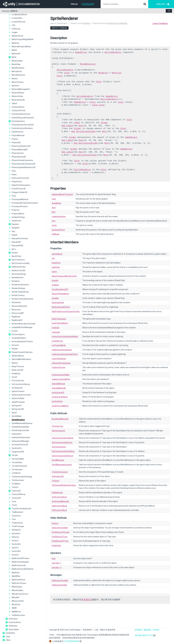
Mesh (14, 57)
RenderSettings (18, 288)
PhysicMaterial (18, 135)
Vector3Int (16, 551)
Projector (16, 210)
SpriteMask (17, 416)
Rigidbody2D (17, 320)
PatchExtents (17, 132)
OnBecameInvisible (60, 580)
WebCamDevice (18, 580)
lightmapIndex (58, 303)
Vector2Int (16, 544)
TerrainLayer (17, 469)
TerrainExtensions (19, 466)
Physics (15, 139)
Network (15, 86)
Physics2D (16, 143)
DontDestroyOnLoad (60, 532)
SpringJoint (17, 406)
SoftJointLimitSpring (21, 384)
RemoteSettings (19, 274)
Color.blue (98, 105)
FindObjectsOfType (60, 541)
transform (56, 263)
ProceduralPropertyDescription (25, 203)
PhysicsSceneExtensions (22, 160)
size (54, 221)
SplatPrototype (18, 402)
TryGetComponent (60, 472)
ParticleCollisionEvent (21, 114)
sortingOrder (57, 401)
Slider (104, 123)
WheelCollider (18, 590)
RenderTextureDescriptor (23, 299)
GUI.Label (67, 126)
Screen (15, 331)
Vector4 (15, 555)
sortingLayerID (58, 393)
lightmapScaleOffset (61, 307)
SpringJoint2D (18, 409)
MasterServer (18, 36)
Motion (15, 79)
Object (14, 103)
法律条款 (138, 630)
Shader (15, 349)
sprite (54, 225)
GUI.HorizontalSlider (84, 132)
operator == (57, 567)
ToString (55, 481)
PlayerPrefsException (21, 185)
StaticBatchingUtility (20, 427)
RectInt (15, 253)
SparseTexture (18, 391)
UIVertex (15, 537)
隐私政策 (147, 630)
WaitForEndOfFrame (20, 558)
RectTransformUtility (21, 263)
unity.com (161, 4)
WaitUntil (15, 573)
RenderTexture (18, 295)
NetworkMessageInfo (21, 89)
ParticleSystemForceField (23, 125)
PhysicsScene (18, 153)
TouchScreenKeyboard (21, 509)
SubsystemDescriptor (21, 437)
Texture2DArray (19, 494)
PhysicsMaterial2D (20, 150)
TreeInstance (17, 523)
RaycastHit (16, 242)
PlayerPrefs (17, 182)
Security (15, 345)
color (54, 199)
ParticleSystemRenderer (22, 128)
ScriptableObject (19, 338)
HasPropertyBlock (59, 506)
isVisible (55, 298)
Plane (14, 175)
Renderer (16, 281)
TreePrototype (18, 526)
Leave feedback (160, 23)
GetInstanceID (58, 476)
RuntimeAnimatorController (24, 324)
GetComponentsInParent (63, 456)
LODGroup (16, 29)
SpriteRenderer (18, 420)
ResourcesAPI (18, 313)
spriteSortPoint (58, 230)
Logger (15, 32)
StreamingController (20, 430)
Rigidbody (16, 317)
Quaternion (17, 221)
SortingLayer (17, 388)
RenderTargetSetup (20, 292)
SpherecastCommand (21, 395)
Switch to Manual (59, 28)
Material (15, 43)
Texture (15, 487)
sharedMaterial (58, 384)
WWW (14, 608)
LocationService (19, 22)
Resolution (16, 302)
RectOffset (17, 256)
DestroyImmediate (60, 528)
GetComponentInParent (62, 442)
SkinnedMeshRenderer (22, 359)
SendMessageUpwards (62, 465)
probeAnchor (57, 341)
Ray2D (14, 235)
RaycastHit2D (17, 246)
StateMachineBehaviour (22, 423)
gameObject (57, 254)
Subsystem (17, 434)
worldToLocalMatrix (60, 406)
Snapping (16, 374)
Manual (74, 4)
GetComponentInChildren (63, 438)
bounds (55, 280)
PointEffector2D (19, 189)
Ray (13, 231)
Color (67, 73)
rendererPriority (59, 367)
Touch (14, 505)
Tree (14, 519)
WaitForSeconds (19, 565)
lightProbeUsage (59, 319)
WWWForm (16, 612)
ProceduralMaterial (20, 199)
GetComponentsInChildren (63, 451)
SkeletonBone (18, 356)
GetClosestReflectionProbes (64, 485)
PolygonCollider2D (20, 192)
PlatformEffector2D (20, 178)
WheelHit (15, 597)
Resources (16, 310)
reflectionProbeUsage (61, 363)
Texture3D (16, 498)
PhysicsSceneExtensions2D (24, 164)
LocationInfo (17, 18)
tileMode (56, 234)
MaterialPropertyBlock (21, 47)
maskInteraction (59, 216)
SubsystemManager (20, 441)
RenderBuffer (18, 278)
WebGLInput (17, 587)
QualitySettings (18, 217)
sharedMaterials (59, 388)
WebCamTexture (19, 583)
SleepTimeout (18, 366)
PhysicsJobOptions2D (21, 146)
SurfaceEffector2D (20, 445)
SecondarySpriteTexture (22, 341)
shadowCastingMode (61, 379)
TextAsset (16, 473)
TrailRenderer (18, 512)
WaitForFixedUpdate (20, 562)
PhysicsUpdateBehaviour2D (24, 167)
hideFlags (56, 267)
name (54, 272)
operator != (56, 563)
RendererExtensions (20, 285)
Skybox (15, 363)
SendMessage (58, 460)
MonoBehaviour (18, 75)
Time (14, 501)
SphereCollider (18, 398)
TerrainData (17, 462)
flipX (54, 208)
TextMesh (16, 484)
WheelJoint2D (18, 601)
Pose (14, 196)
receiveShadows (59, 359)
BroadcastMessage (60, 419)
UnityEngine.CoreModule (117, 23)
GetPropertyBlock (59, 497)
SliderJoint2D (17, 370)
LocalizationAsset (19, 15)
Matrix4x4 (16, 54)
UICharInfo (16, 530)
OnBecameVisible (59, 585)
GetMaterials (57, 493)
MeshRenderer (18, 68)
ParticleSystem (18, 121)
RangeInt (16, 228)
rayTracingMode (59, 345)
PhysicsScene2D (19, 157)
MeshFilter (16, 64)
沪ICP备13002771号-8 (144, 635)
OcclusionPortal (18, 110)
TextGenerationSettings (22, 477)
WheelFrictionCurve (20, 594)
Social (14, 377)
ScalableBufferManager (22, 327)
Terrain (15, 455)
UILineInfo (16, 534)
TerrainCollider (18, 459)
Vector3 (15, 548)
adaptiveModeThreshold (62, 194)
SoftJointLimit (18, 381)
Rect (14, 249)
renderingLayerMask (61, 375)
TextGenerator (18, 480)
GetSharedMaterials (60, 501)
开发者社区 (87, 600)
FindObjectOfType (60, 537)
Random (15, 224)
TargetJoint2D (18, 452)
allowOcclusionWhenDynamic (64, 276)
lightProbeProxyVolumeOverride (66, 311)
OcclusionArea (18, 107)
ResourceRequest (19, 306)
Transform (16, 516)
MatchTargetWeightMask (23, 39)
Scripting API (88, 4)
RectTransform (18, 260)
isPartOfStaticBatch (60, 294)
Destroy (55, 523)
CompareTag (57, 426)
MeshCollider (17, 61)
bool (54, 558)
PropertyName (18, 214)
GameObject (81, 52)
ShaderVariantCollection (22, 352)
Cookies (156, 630)
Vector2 (15, 541)
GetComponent (58, 431)
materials (56, 332)
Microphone (17, 71)
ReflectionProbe (19, 267)
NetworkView (17, 96)
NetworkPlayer (18, 93)
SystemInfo (17, 448)
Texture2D (16, 491)
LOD (13, 25)
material (55, 328)
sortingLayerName (60, 397)
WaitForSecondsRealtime (23, 569)
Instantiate (56, 545)
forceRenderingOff (60, 289)
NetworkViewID (18, 100)
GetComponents (59, 447)
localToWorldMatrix (60, 323)
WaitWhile (16, 576)
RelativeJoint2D (18, 270)
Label (77, 123)
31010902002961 (72, 641)
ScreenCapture (18, 334)
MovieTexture (18, 82)
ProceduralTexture (20, 206)
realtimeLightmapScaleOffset (65, 354)
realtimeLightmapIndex (62, 350)
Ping (14, 171)
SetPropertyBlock (59, 510)
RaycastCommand (20, 238)
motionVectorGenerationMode (65, 336)
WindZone (16, 605)
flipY (54, 212)
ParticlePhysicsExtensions (23, 118)
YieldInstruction (18, 615)
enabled (55, 285)
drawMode (56, 203)
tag (53, 258)
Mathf (14, 50)
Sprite (14, 413)
